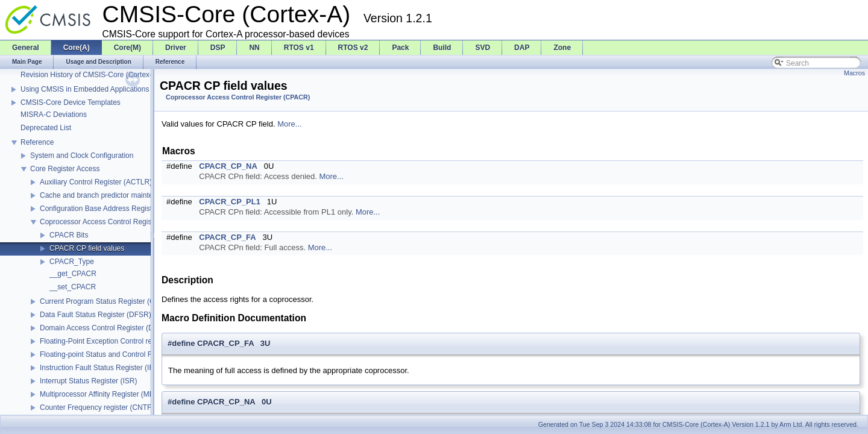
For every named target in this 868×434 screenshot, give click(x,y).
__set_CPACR (73, 287)
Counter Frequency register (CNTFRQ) (102, 407)
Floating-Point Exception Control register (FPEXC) (120, 341)
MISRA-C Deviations (54, 115)
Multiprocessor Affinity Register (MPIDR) (105, 394)
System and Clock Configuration (82, 156)
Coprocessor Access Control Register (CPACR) (116, 222)
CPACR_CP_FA (227, 237)
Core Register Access (65, 169)
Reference (37, 142)
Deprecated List (46, 128)
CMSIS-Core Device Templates (71, 102)
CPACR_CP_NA (228, 166)
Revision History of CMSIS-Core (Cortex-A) (90, 75)
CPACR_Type (72, 262)
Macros (854, 73)
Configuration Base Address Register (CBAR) (112, 209)
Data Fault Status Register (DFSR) (96, 315)
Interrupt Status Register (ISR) (88, 381)
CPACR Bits (69, 235)
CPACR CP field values (87, 248)
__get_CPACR (73, 274)
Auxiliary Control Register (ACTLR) (96, 182)
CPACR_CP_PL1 (230, 202)
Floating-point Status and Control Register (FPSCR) (123, 354)
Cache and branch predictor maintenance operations (124, 195)
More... (289, 124)
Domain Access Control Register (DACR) (105, 328)
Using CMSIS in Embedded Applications (85, 89)
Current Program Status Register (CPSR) (106, 301)
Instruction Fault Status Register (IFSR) (103, 368)
